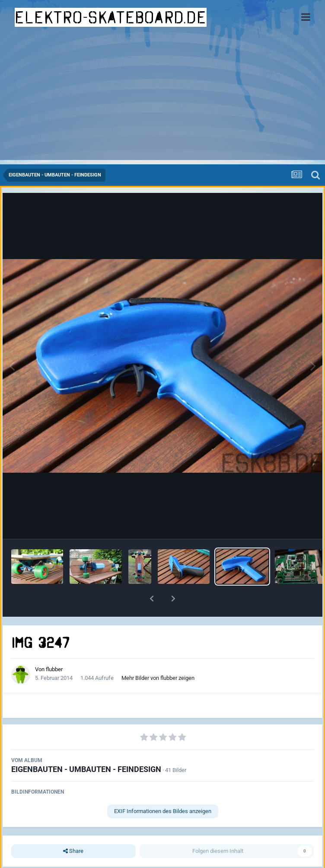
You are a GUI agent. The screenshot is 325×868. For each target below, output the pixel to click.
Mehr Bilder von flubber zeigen (158, 678)
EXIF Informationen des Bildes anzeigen (163, 811)
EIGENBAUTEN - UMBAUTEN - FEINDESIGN (86, 769)
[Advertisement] (162, 99)
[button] (152, 599)
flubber (54, 669)
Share (73, 851)
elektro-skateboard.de (111, 17)
